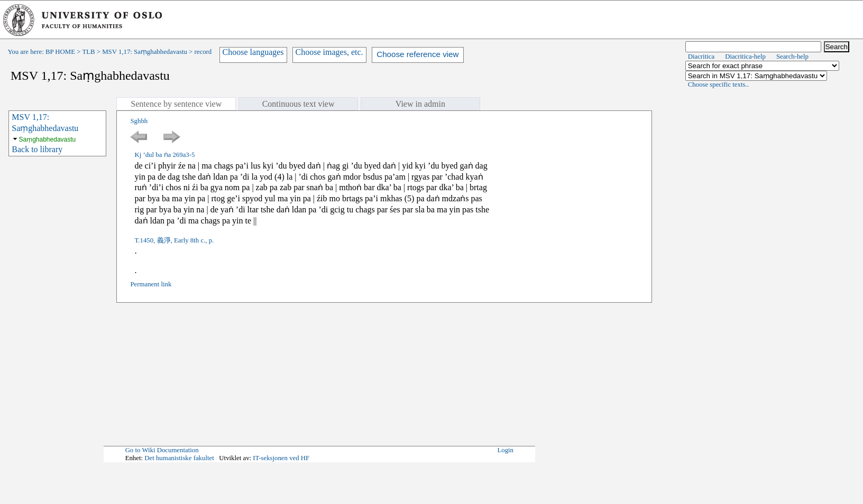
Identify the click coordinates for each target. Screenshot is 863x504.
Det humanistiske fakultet (179, 458)
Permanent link (151, 284)
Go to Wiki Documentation (162, 450)
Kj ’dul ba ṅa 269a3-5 (164, 155)
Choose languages (253, 52)
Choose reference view (417, 54)
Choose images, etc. (329, 52)
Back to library (37, 149)
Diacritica (701, 57)
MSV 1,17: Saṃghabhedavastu (145, 52)
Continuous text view (299, 104)
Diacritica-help (745, 57)
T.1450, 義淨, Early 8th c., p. (174, 240)
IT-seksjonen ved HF (281, 458)
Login (505, 450)
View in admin (420, 104)
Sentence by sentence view (176, 104)
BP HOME (60, 52)
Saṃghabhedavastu (48, 139)
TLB (88, 52)
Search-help (792, 57)
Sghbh (139, 121)
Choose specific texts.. (718, 85)
